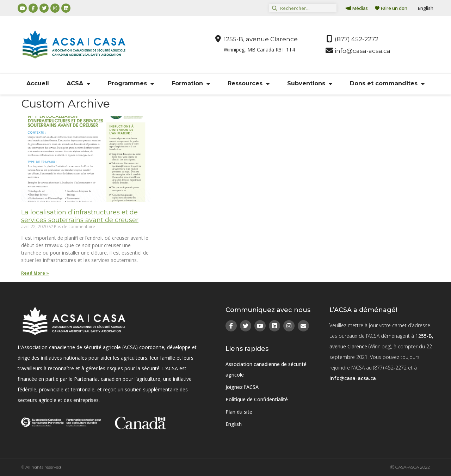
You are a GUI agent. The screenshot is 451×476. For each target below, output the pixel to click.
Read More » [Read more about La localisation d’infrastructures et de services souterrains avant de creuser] (35, 273)
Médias (357, 8)
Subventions (310, 84)
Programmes (131, 84)
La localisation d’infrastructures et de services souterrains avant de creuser (80, 216)
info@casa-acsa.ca (353, 378)
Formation (191, 84)
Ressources (249, 84)
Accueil (38, 83)
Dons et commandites (387, 84)
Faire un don (391, 8)
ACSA (78, 84)
